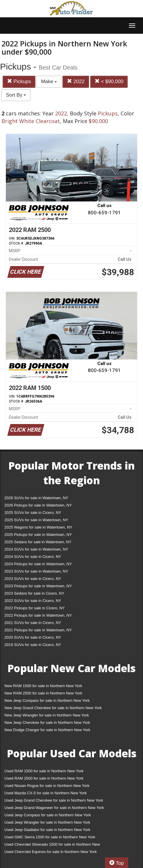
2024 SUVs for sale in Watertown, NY (36, 549)
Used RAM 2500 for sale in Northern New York (44, 778)
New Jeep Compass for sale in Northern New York (47, 700)
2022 (76, 81)
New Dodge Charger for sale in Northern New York (47, 730)
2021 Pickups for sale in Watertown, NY (38, 630)
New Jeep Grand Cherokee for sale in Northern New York (53, 708)
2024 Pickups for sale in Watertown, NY (38, 564)
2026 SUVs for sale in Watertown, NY (36, 498)
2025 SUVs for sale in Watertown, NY (36, 520)
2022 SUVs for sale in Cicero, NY (33, 601)
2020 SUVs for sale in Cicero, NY (33, 637)
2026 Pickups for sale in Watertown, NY (38, 505)
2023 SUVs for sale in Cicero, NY (33, 579)
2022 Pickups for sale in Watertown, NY (38, 615)
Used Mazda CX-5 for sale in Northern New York (46, 793)
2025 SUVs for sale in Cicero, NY (33, 513)
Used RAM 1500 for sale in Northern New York (44, 771)
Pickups (19, 81)
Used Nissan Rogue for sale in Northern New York (47, 786)
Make (49, 81)
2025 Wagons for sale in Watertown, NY (38, 527)
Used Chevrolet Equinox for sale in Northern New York (51, 852)
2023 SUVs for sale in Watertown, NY (36, 571)
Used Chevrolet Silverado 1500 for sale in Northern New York (52, 846)
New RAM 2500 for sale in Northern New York (43, 693)
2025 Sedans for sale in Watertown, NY (38, 542)
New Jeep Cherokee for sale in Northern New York (47, 723)
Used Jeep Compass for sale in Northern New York (48, 815)
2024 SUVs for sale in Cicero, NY (33, 557)
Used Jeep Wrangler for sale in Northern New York (47, 822)
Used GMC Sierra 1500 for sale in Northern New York (50, 837)
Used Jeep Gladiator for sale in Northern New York (47, 830)
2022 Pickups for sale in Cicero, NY (34, 608)
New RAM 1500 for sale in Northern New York (43, 686)
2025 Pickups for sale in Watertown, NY (38, 535)
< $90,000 (109, 81)
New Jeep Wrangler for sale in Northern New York (47, 715)
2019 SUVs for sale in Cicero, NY (33, 645)
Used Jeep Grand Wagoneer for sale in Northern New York (54, 808)
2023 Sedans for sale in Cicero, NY (34, 593)
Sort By (16, 95)
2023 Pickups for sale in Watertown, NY (38, 586)
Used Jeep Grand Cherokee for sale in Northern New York (54, 800)
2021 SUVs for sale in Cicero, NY (33, 623)
